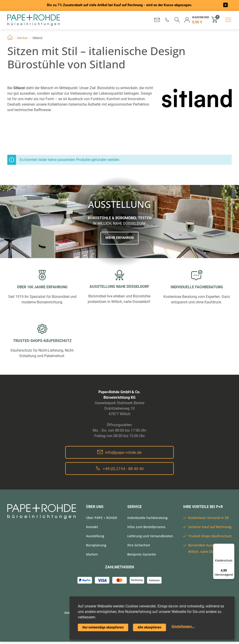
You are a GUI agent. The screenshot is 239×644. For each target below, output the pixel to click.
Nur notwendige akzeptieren (103, 627)
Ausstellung (95, 536)
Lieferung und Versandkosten (150, 536)
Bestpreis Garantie (142, 554)
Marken (23, 38)
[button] (167, 20)
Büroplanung (96, 545)
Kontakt (92, 527)
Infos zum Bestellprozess (146, 527)
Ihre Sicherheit (139, 545)
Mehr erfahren (119, 238)
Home (10, 38)
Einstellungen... (183, 626)
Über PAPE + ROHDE (102, 518)
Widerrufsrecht (69, 614)
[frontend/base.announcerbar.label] (226, 6)
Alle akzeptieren (149, 627)
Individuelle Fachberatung (147, 518)
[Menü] (232, 546)
